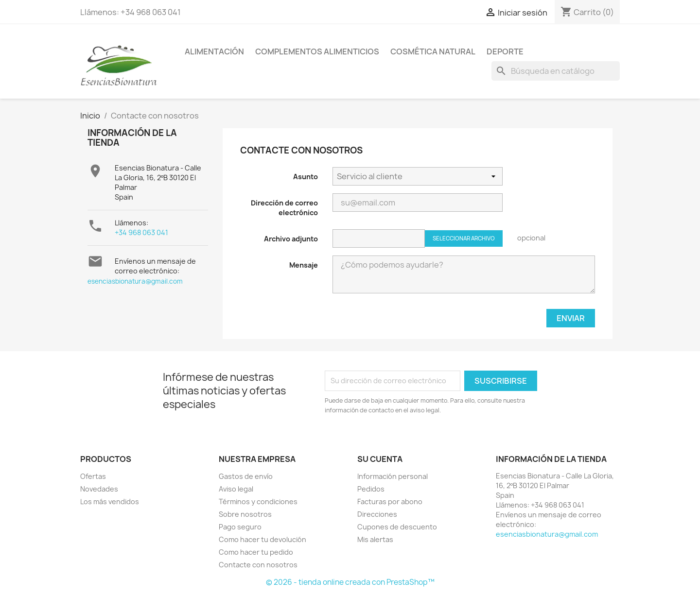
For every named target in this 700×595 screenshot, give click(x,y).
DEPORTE (505, 51)
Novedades (99, 489)
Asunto (306, 177)
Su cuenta (380, 459)
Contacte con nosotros (258, 565)
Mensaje (304, 265)
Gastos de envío (246, 476)
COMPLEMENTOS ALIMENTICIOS (317, 51)
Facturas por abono (390, 501)
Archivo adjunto (291, 239)
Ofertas (93, 476)
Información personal (393, 476)
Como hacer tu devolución (262, 539)
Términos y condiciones (258, 501)
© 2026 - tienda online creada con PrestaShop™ (350, 582)
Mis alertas (375, 539)
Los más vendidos (110, 501)
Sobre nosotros (245, 514)
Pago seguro (240, 527)
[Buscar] (556, 71)
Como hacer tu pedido (256, 552)
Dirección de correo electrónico (284, 208)
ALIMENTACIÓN (214, 51)
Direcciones (377, 514)
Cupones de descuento (397, 527)
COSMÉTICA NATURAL (433, 51)
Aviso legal (236, 489)
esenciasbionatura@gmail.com (135, 281)
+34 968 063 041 (141, 232)
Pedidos (371, 489)
